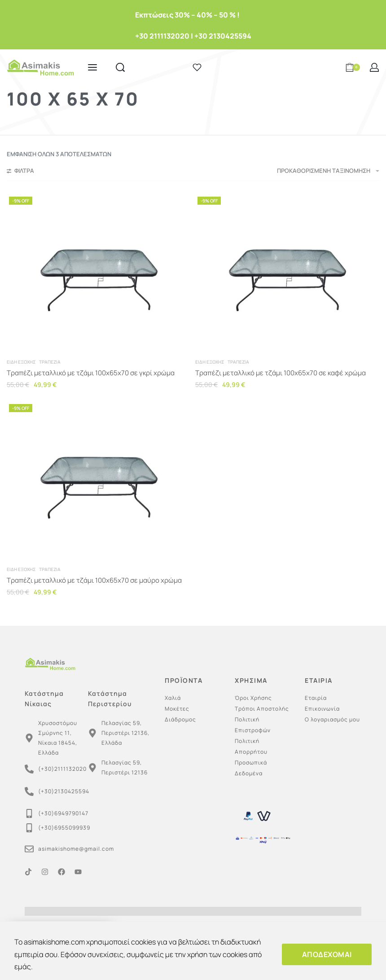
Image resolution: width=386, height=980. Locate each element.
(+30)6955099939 (64, 828)
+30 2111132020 (162, 36)
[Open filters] (20, 172)
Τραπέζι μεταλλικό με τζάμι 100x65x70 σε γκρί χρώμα (91, 373)
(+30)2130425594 (64, 791)
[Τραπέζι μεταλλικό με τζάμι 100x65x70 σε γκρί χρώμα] (99, 273)
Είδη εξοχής (21, 362)
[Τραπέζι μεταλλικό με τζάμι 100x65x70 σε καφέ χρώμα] (287, 273)
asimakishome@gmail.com (76, 849)
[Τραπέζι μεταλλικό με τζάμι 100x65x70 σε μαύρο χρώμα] (99, 480)
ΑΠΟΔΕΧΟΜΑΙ (327, 954)
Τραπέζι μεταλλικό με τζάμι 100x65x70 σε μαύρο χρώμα (94, 580)
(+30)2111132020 (62, 769)
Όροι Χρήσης (253, 698)
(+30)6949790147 (63, 813)
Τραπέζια (50, 362)
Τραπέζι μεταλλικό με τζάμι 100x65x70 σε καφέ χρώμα (281, 373)
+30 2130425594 (223, 36)
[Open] (197, 67)
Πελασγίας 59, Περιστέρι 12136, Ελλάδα (125, 733)
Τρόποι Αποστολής (262, 709)
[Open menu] (92, 67)
